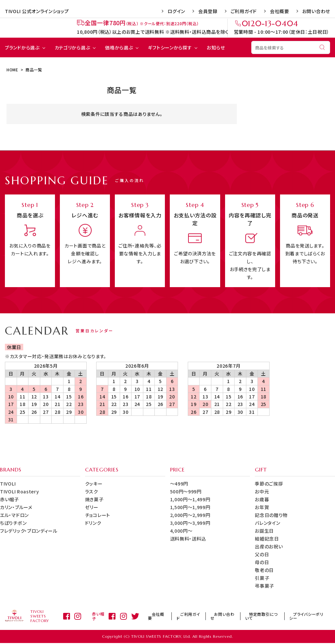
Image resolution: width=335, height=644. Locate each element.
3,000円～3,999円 (190, 523)
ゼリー (92, 507)
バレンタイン (267, 523)
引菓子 (262, 578)
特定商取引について (265, 617)
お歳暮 (262, 499)
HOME (12, 70)
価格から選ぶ (119, 47)
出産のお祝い (269, 546)
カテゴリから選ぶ (72, 47)
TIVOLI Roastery (20, 491)
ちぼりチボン (13, 523)
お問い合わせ (316, 11)
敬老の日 (264, 570)
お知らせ (216, 47)
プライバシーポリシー (308, 617)
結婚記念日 (267, 539)
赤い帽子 (9, 499)
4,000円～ (181, 531)
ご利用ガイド (244, 11)
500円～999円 (186, 491)
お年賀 (262, 507)
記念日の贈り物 (271, 515)
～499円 (179, 484)
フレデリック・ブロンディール (29, 531)
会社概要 (280, 11)
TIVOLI (8, 484)
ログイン (176, 11)
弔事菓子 (264, 586)
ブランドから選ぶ (22, 47)
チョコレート (98, 515)
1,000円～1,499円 (190, 499)
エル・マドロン (14, 515)
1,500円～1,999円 (190, 507)
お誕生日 (264, 531)
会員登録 (208, 11)
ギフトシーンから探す (170, 47)
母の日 (262, 562)
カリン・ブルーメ (16, 507)
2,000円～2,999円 (190, 515)
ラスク (92, 491)
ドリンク (93, 523)
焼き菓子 (94, 499)
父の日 (262, 554)
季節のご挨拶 (269, 484)
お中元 (262, 491)
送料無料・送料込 (188, 539)
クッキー (94, 484)
